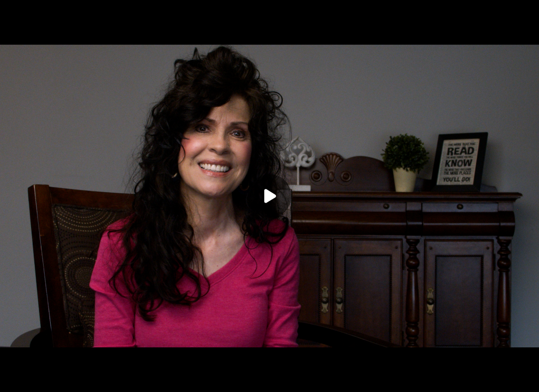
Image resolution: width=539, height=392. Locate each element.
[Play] (270, 196)
